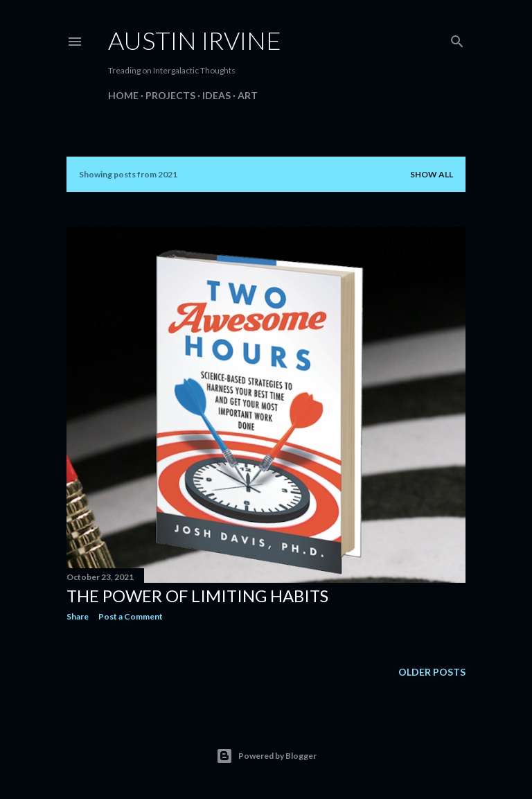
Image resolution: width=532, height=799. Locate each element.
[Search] (457, 38)
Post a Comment (131, 616)
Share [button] (78, 616)
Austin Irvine (195, 40)
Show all (432, 174)
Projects (170, 95)
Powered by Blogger (266, 756)
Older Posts (432, 672)
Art (248, 95)
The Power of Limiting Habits (197, 596)
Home (123, 95)
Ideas (216, 95)
